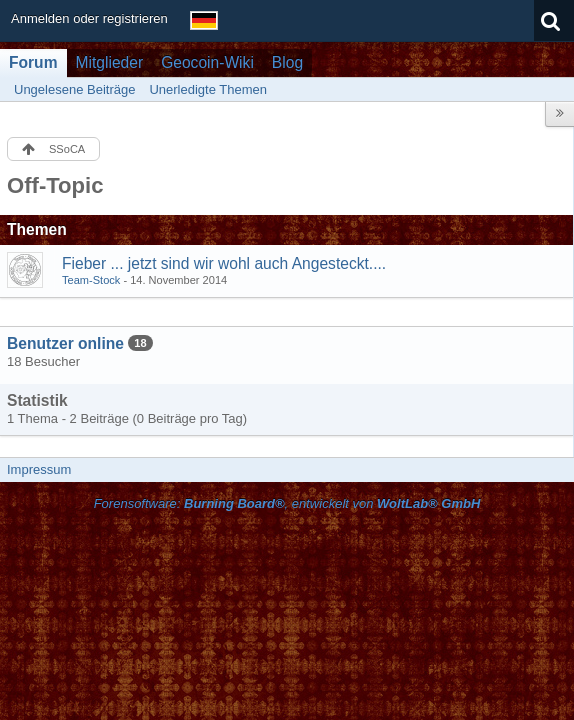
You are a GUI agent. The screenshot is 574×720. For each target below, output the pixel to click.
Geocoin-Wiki (207, 62)
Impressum (39, 469)
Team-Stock (91, 280)
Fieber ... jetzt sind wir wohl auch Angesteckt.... (224, 263)
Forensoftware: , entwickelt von (287, 503)
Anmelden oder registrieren (89, 18)
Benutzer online (65, 343)
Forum (33, 62)
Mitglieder (110, 62)
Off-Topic (55, 185)
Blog (287, 62)
